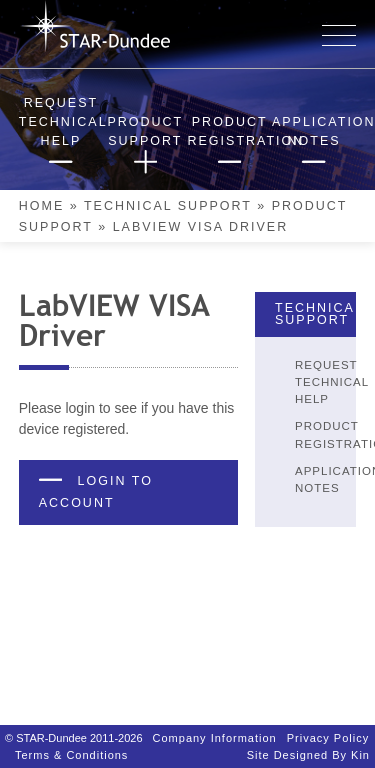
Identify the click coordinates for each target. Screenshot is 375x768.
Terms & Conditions (71, 745)
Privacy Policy (328, 728)
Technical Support (168, 206)
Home (42, 206)
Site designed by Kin (308, 745)
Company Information (215, 728)
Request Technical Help (332, 382)
